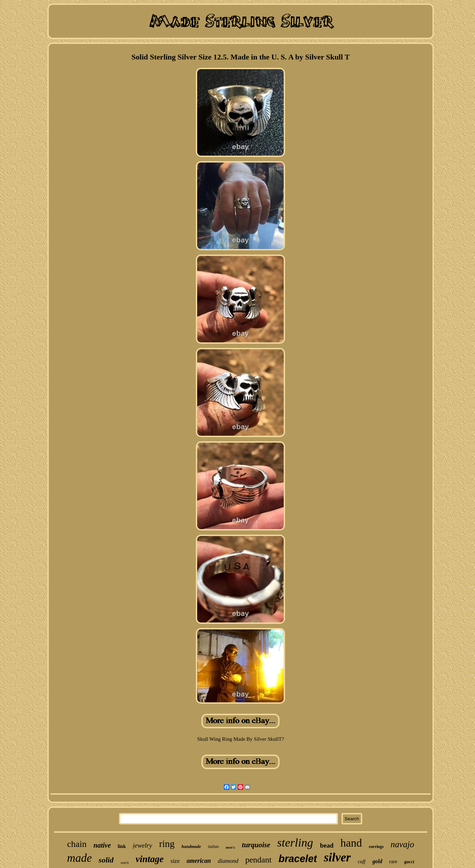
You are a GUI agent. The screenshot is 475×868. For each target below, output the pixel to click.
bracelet (298, 859)
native (102, 845)
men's (230, 847)
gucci (409, 862)
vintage (150, 859)
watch (125, 863)
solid (106, 860)
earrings (376, 847)
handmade (191, 846)
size (175, 861)
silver (337, 857)
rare (393, 861)
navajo (402, 844)
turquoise (256, 845)
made (79, 858)
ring (167, 844)
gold (377, 861)
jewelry (143, 845)
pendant (258, 860)
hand (351, 843)
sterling (295, 843)
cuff (362, 861)
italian (213, 847)
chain (77, 844)
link (122, 846)
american (199, 861)
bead (327, 845)
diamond (228, 861)
